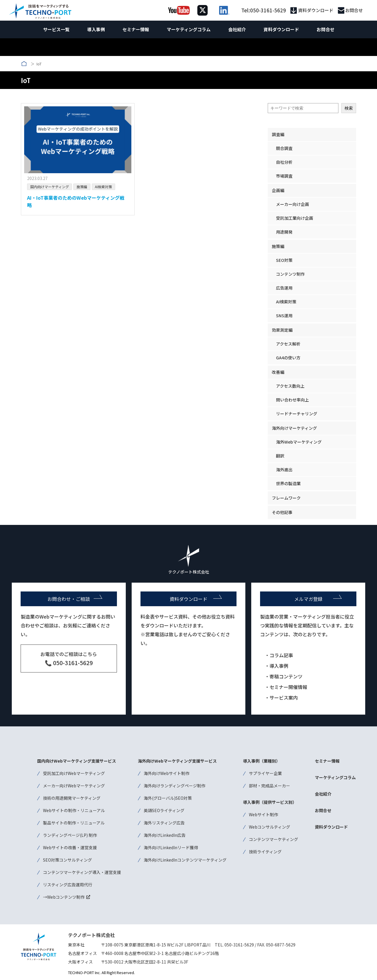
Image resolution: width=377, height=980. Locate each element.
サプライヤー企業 (265, 773)
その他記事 (282, 512)
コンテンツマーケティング (273, 839)
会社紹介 (237, 29)
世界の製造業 (288, 483)
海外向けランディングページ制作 (175, 786)
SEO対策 (284, 260)
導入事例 (96, 29)
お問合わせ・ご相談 (69, 599)
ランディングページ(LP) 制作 (70, 835)
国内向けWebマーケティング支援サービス (77, 761)
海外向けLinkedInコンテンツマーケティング (185, 860)
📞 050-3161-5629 (69, 663)
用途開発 (284, 232)
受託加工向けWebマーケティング (74, 773)
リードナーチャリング (297, 414)
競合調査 (284, 148)
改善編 (278, 372)
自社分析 (284, 162)
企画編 (278, 190)
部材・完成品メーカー (269, 786)
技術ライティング (265, 852)
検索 (349, 108)
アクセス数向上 (290, 386)
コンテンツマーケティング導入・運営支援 (82, 872)
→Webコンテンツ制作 (64, 897)
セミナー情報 (136, 29)
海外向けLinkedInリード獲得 (171, 847)
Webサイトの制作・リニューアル (74, 810)
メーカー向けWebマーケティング (74, 786)
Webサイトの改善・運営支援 (70, 847)
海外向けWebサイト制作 (167, 773)
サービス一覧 (56, 29)
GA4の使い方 (288, 358)
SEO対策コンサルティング (67, 860)
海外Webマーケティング (299, 442)
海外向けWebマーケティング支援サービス (177, 761)
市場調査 (284, 176)
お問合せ (354, 10)
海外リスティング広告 (164, 823)
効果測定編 (282, 330)
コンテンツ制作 (290, 274)
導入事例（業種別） (262, 761)
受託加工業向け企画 (295, 218)
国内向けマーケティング (50, 187)
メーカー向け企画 (292, 204)
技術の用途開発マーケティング (72, 798)
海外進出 (284, 470)
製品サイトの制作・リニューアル (74, 823)
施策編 (82, 187)
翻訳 (280, 456)
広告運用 (284, 288)
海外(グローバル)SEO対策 (168, 798)
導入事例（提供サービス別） (270, 802)
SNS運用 (284, 315)
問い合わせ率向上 (292, 400)
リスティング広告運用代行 (68, 885)
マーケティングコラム (189, 29)
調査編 (278, 134)
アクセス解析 (288, 344)
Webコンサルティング (269, 827)
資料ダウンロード (316, 10)
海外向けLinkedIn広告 (165, 835)
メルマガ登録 (308, 599)
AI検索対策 (103, 187)
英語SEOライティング (164, 810)
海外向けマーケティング (294, 428)
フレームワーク (286, 498)
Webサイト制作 (263, 814)
